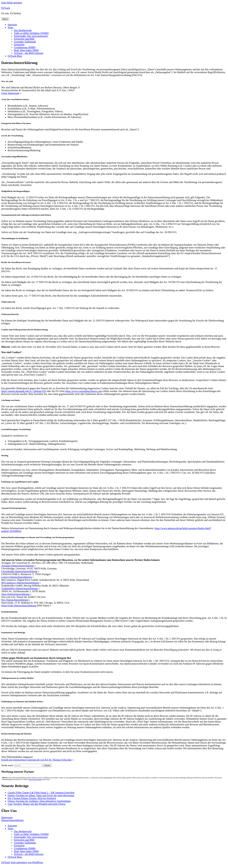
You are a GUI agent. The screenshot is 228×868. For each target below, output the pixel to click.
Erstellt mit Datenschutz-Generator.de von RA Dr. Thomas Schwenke (36, 760)
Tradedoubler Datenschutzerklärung (19, 588)
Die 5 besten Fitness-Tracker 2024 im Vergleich (32, 798)
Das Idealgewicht (23, 30)
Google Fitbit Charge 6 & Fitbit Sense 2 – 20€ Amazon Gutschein (41, 793)
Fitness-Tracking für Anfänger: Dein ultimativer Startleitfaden (39, 801)
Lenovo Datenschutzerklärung (17, 577)
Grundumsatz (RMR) (25, 47)
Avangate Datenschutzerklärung (17, 566)
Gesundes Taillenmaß (25, 42)
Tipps (10, 27)
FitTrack (6, 8)
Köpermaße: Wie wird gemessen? (31, 36)
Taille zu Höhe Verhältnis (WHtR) (31, 33)
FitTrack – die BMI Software (29, 53)
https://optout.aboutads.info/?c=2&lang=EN (24, 391)
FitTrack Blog (15, 56)
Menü (5, 19)
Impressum (7, 817)
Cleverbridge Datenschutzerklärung (19, 571)
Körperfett (19, 45)
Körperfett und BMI (24, 39)
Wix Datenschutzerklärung (15, 600)
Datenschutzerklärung (35, 779)
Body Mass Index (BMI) (26, 50)
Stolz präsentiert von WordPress (27, 862)
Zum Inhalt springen (12, 3)
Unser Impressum (10, 93)
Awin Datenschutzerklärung (15, 594)
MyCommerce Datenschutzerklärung (20, 583)
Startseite (12, 25)
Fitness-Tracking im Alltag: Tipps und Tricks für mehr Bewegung (41, 795)
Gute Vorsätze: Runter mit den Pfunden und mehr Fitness (37, 804)
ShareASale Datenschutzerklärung (19, 606)
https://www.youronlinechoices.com (84, 391)
